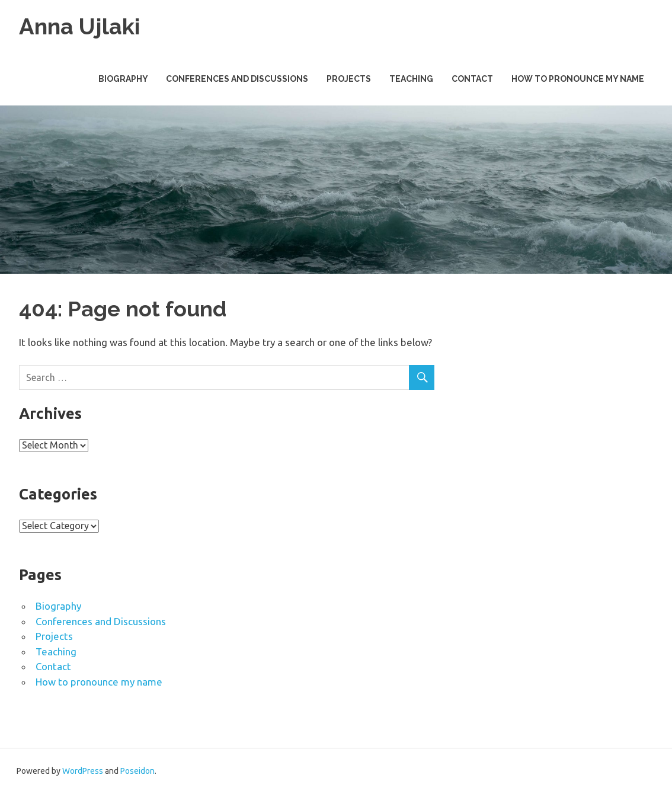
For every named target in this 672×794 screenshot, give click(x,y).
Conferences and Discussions (237, 79)
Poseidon (137, 771)
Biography (123, 79)
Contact (472, 79)
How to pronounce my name (578, 79)
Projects (349, 79)
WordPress (83, 771)
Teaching (411, 79)
